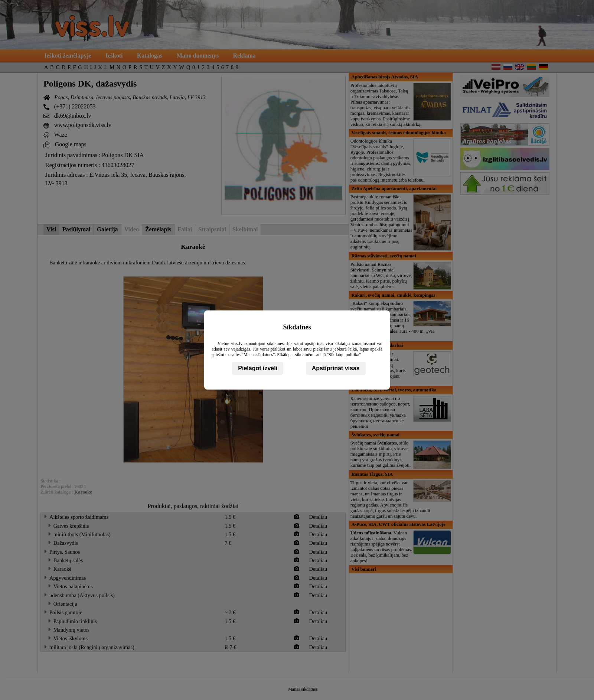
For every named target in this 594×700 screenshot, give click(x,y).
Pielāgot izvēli (258, 368)
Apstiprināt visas (336, 368)
